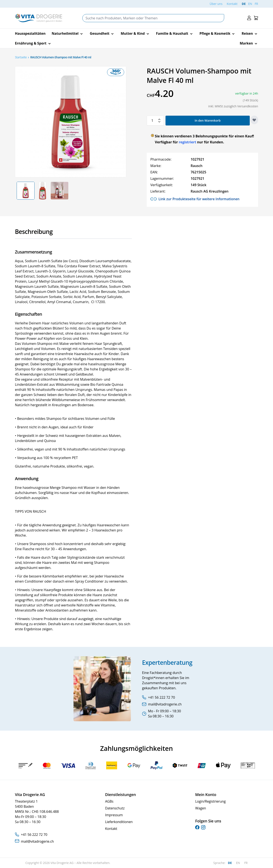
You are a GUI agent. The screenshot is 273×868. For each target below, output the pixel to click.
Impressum (114, 815)
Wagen (200, 808)
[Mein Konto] (249, 18)
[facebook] (197, 827)
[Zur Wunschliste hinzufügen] (254, 120)
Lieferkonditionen (119, 822)
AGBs (109, 801)
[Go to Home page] (38, 18)
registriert (187, 142)
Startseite (21, 57)
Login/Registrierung (210, 801)
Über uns (216, 4)
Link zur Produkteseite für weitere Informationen (195, 199)
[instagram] (203, 827)
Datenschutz (115, 808)
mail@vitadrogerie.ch (37, 841)
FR (256, 4)
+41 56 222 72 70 (34, 835)
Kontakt (232, 4)
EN (250, 4)
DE (244, 4)
